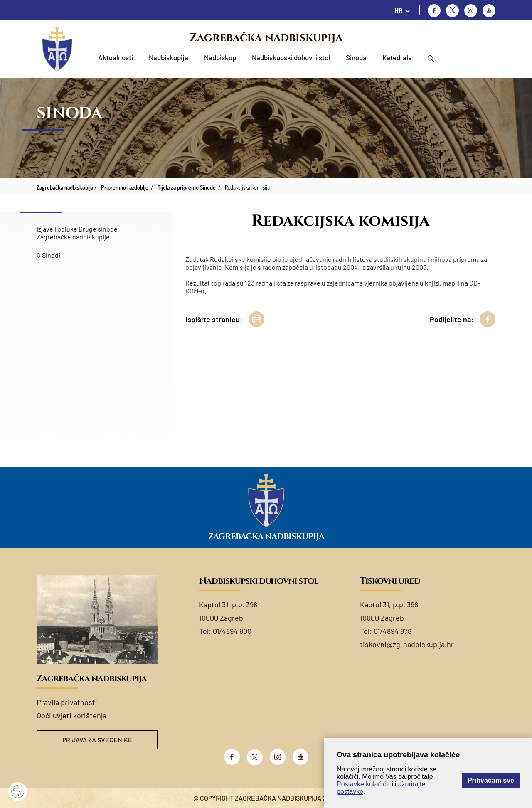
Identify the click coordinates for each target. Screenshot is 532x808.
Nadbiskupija (169, 57)
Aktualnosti (116, 57)
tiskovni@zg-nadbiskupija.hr (407, 644)
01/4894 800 (232, 631)
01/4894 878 (393, 631)
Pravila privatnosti (67, 702)
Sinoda (356, 57)
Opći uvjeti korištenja (71, 715)
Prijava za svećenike (97, 740)
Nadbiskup (220, 57)
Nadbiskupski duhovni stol (291, 57)
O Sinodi (48, 255)
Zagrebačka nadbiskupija (266, 38)
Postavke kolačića (363, 784)
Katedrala (397, 57)
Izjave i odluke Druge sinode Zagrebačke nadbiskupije (77, 233)
